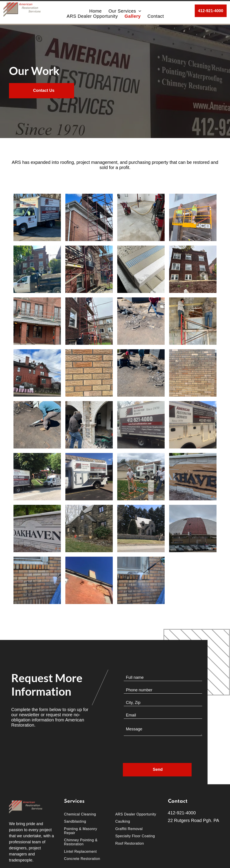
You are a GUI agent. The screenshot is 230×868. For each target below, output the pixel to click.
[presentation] (158, 750)
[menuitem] (95, 11)
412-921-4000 (182, 813)
